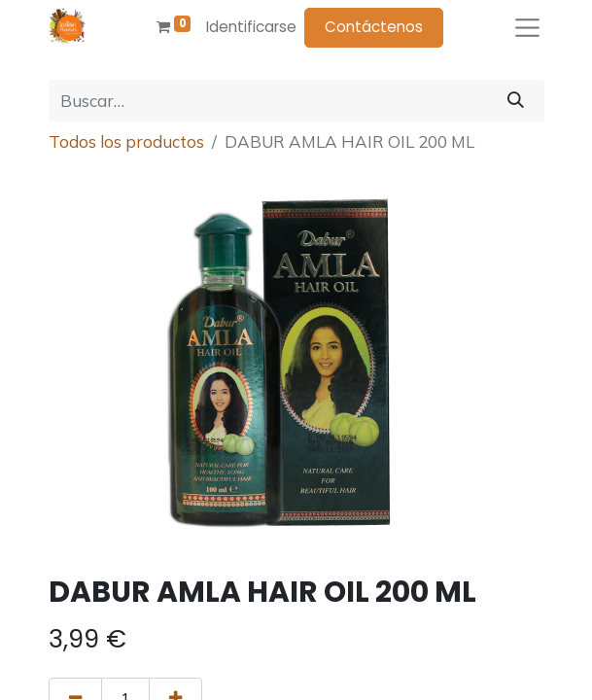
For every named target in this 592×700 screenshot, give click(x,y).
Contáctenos (374, 27)
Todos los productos (126, 141)
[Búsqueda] (516, 101)
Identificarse (251, 27)
